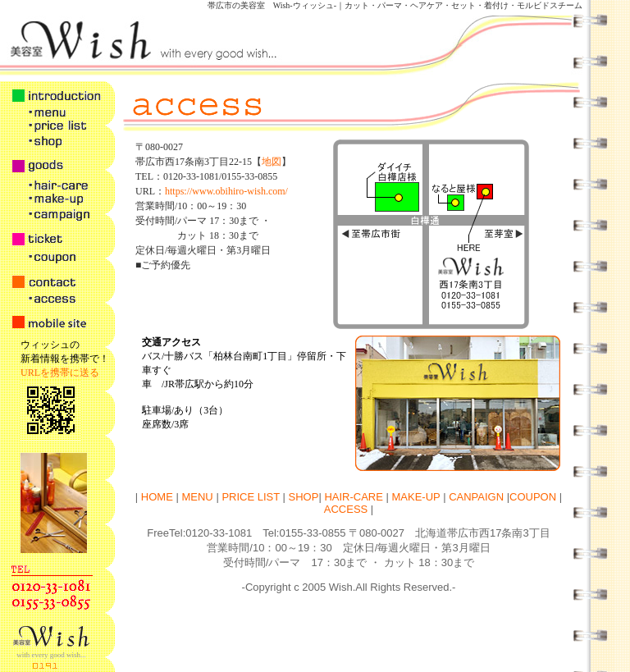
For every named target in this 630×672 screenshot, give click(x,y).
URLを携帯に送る (60, 373)
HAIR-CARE (354, 497)
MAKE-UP (416, 497)
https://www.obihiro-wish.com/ (226, 191)
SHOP (304, 497)
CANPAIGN (476, 497)
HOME (155, 497)
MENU (197, 497)
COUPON (533, 497)
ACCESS (346, 509)
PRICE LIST (251, 497)
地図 (272, 162)
